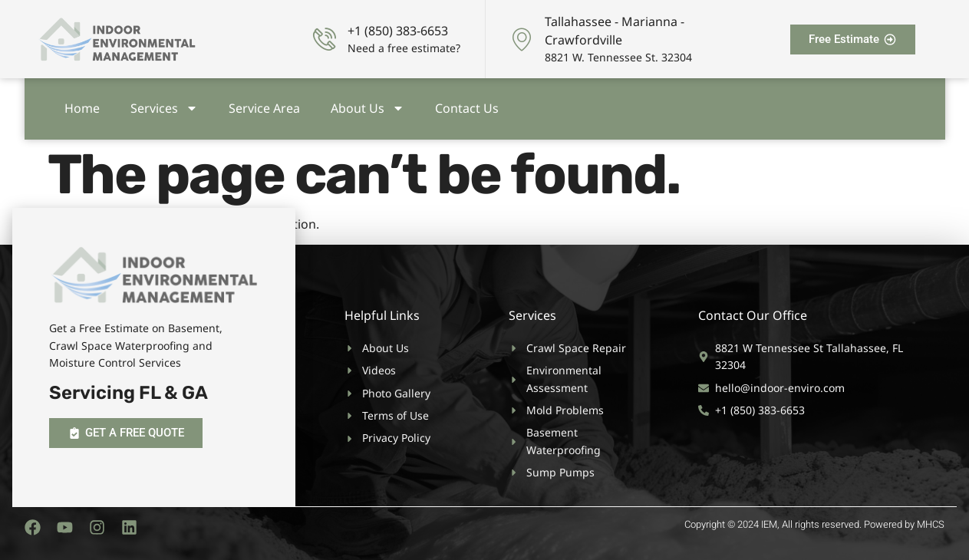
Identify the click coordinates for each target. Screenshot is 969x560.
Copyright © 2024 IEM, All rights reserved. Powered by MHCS (814, 524)
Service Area (264, 105)
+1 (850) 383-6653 (398, 31)
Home (82, 105)
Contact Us (467, 105)
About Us (367, 105)
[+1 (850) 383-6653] (325, 39)
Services (164, 105)
